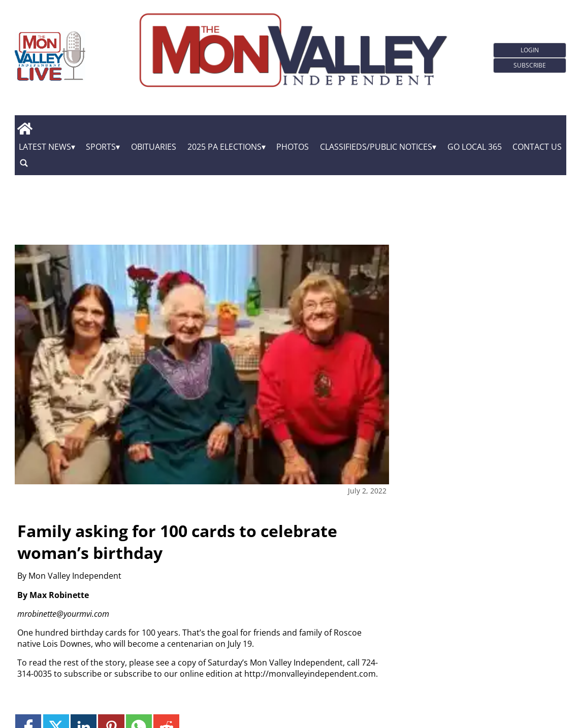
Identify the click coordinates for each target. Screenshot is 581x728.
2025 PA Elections (224, 147)
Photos (293, 147)
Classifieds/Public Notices (376, 147)
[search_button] (24, 163)
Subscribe (530, 65)
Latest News (45, 147)
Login (530, 50)
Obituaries (154, 147)
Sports (101, 147)
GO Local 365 (475, 147)
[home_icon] (25, 129)
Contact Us (537, 147)
